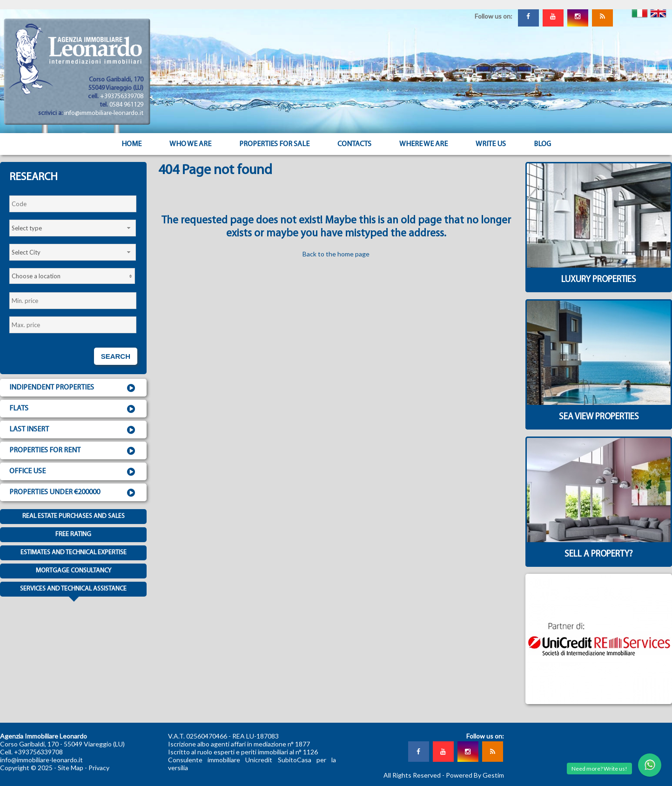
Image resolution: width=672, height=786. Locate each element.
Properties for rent (73, 451)
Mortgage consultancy (74, 571)
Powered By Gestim (475, 775)
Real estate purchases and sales (74, 516)
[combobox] (73, 228)
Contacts (354, 144)
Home (131, 144)
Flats (73, 409)
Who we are (190, 144)
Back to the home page (336, 254)
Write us (491, 144)
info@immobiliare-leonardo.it (104, 113)
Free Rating (73, 534)
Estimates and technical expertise (74, 553)
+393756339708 (122, 97)
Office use (73, 472)
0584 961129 (126, 105)
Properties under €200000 (73, 493)
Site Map (71, 768)
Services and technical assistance (73, 591)
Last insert (73, 430)
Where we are (423, 144)
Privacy (99, 768)
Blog (542, 144)
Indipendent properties (73, 388)
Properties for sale (274, 144)
